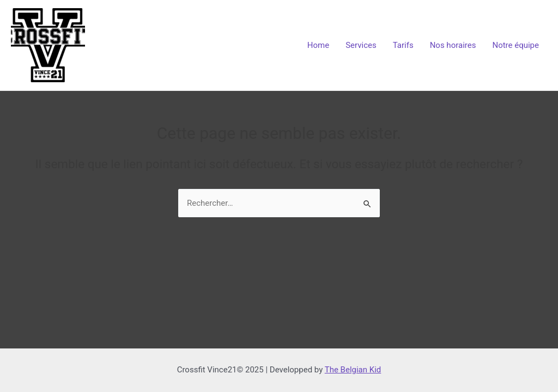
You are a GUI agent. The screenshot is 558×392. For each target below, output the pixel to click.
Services (361, 45)
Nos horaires (453, 45)
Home (318, 45)
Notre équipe (515, 45)
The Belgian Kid (353, 370)
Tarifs (403, 45)
